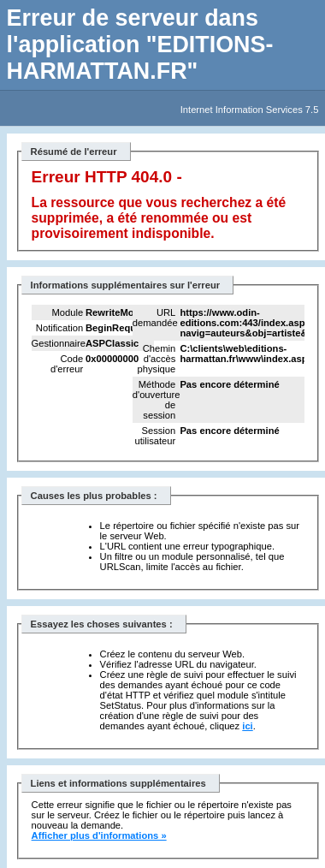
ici (247, 726)
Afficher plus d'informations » (99, 835)
